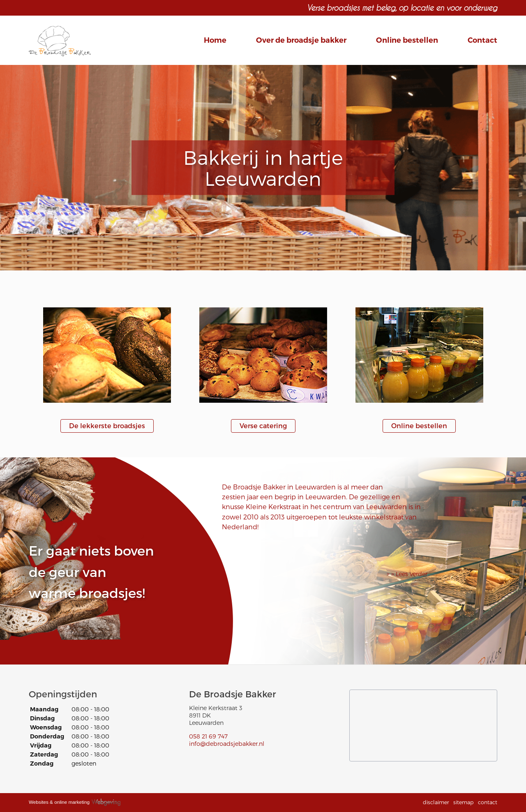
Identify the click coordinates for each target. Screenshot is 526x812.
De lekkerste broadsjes (107, 426)
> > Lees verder (407, 574)
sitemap (464, 802)
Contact (482, 40)
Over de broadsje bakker (301, 40)
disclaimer (436, 802)
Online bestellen (407, 40)
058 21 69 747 (208, 736)
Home (215, 40)
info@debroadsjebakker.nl (227, 744)
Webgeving (110, 801)
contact (488, 802)
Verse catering (263, 426)
